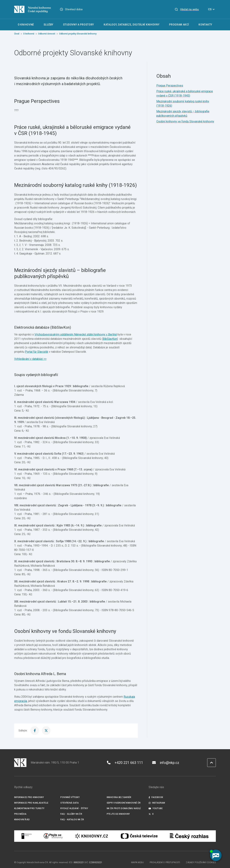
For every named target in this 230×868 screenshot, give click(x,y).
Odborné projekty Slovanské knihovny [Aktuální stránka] (78, 34)
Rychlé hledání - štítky (74, 808)
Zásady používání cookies (201, 862)
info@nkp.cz (166, 763)
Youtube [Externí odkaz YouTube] (156, 808)
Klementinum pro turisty (29, 808)
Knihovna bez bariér (119, 797)
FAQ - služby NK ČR (71, 814)
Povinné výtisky (70, 797)
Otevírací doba (74, 9)
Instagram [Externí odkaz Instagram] (157, 803)
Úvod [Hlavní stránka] (17, 34)
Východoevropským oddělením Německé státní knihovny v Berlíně (76, 334)
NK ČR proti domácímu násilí (124, 808)
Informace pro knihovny (29, 797)
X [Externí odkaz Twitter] (151, 814)
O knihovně (29, 34)
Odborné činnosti (47, 34)
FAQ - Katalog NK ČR (72, 820)
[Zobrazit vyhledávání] (187, 9)
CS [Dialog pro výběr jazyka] (212, 9)
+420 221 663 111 (125, 763)
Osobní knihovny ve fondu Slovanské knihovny (185, 121)
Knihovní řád (22, 820)
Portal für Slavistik (37, 352)
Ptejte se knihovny (118, 814)
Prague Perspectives (170, 86)
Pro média (20, 814)
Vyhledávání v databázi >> (30, 359)
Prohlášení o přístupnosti (165, 862)
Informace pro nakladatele (31, 803)
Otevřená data (70, 803)
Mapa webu (137, 862)
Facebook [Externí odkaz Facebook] (156, 797)
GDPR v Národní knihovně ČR (124, 803)
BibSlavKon (110, 339)
